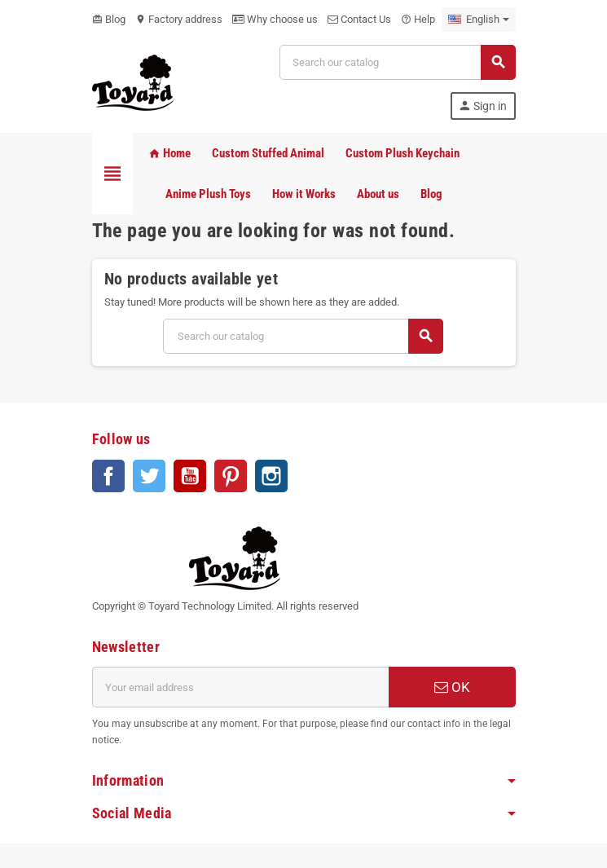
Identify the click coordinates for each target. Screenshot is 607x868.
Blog (109, 19)
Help (418, 19)
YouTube (190, 476)
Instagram (271, 476)
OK (452, 687)
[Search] (397, 62)
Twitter (149, 476)
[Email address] (240, 687)
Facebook (108, 476)
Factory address (179, 19)
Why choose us (275, 19)
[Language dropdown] (479, 20)
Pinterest (231, 476)
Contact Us (359, 19)
